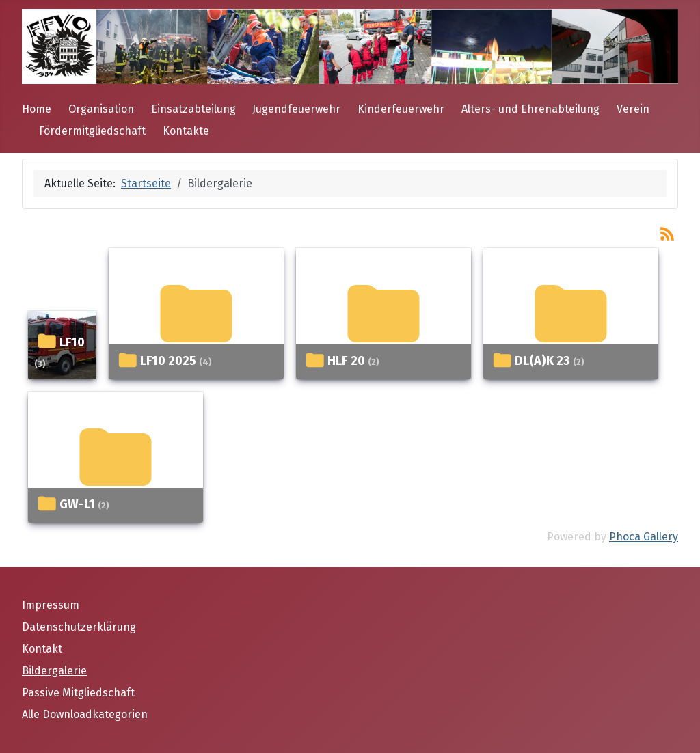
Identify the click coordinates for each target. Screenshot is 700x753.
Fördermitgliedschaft (92, 131)
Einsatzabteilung (193, 109)
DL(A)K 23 (542, 361)
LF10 (72, 342)
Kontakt (42, 649)
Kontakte (186, 131)
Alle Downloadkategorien (85, 714)
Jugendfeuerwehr (296, 109)
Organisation (101, 109)
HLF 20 (346, 361)
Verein (633, 109)
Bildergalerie (54, 671)
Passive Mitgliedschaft (78, 693)
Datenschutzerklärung (79, 627)
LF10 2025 (168, 361)
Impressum (51, 605)
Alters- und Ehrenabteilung (530, 109)
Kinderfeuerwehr (401, 109)
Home (37, 109)
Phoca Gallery (644, 537)
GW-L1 (77, 504)
